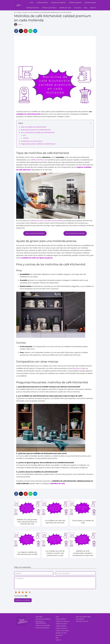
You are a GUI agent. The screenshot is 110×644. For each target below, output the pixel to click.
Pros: (24, 135)
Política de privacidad (42, 628)
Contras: (26, 138)
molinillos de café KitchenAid (28, 114)
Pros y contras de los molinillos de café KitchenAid (38, 133)
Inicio (32, 3)
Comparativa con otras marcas (32, 141)
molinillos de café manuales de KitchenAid (46, 221)
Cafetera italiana (42, 3)
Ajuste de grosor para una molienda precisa (36, 130)
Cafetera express (90, 3)
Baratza (76, 368)
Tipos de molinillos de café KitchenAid (33, 127)
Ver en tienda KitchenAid (35, 233)
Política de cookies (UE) (43, 625)
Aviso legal (39, 617)
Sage (83, 368)
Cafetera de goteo (75, 3)
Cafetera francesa (33, 8)
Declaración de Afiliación (43, 619)
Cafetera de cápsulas (58, 3)
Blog (86, 8)
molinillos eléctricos (37, 160)
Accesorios (77, 8)
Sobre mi (93, 8)
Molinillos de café (65, 8)
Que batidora (80, 619)
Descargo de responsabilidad (41, 622)
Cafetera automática (49, 8)
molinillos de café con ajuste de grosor (37, 258)
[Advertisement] (55, 49)
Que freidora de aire (82, 621)
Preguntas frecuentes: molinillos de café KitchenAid (38, 144)
